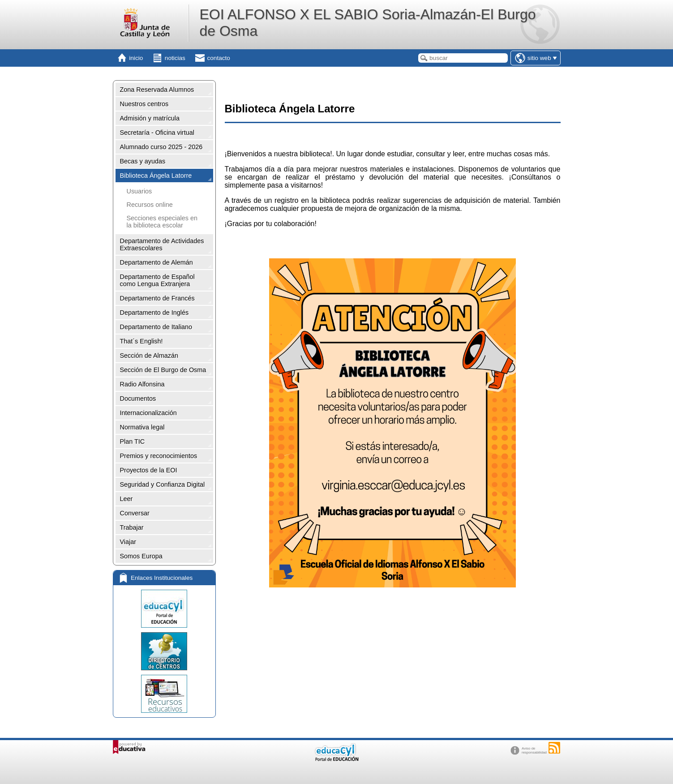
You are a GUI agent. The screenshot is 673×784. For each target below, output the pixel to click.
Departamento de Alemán (156, 262)
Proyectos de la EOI (149, 470)
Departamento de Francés (157, 298)
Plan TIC (133, 441)
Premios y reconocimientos (159, 456)
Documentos (138, 398)
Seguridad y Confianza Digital (163, 484)
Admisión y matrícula (150, 118)
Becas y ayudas (143, 161)
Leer (126, 499)
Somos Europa (141, 556)
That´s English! (141, 341)
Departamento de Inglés (154, 313)
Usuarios (139, 191)
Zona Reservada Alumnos (157, 90)
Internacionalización (148, 413)
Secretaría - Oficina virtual (157, 133)
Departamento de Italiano (156, 327)
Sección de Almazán (149, 356)
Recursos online (150, 205)
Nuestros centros (144, 104)
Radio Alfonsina (142, 384)
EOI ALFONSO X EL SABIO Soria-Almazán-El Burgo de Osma (367, 23)
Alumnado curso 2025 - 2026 (161, 147)
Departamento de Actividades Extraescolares (162, 244)
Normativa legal (142, 427)
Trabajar (132, 527)
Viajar (128, 542)
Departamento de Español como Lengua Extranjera (157, 280)
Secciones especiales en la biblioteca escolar (162, 222)
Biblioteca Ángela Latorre (156, 176)
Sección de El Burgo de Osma (163, 370)
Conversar (135, 513)
